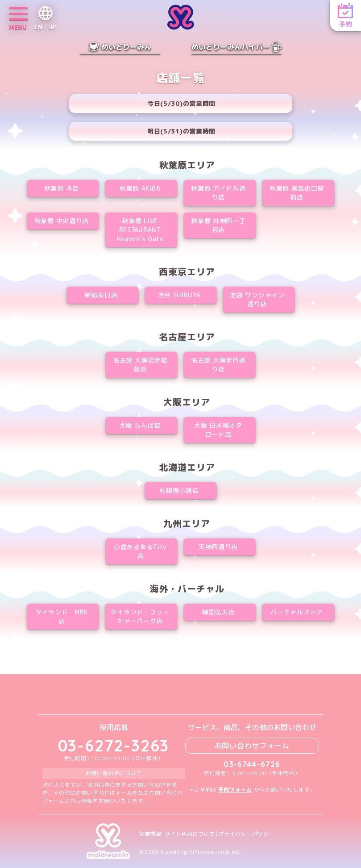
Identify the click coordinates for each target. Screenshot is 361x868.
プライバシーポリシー (246, 834)
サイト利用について (190, 834)
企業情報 (150, 834)
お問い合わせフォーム (252, 746)
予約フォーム (235, 790)
